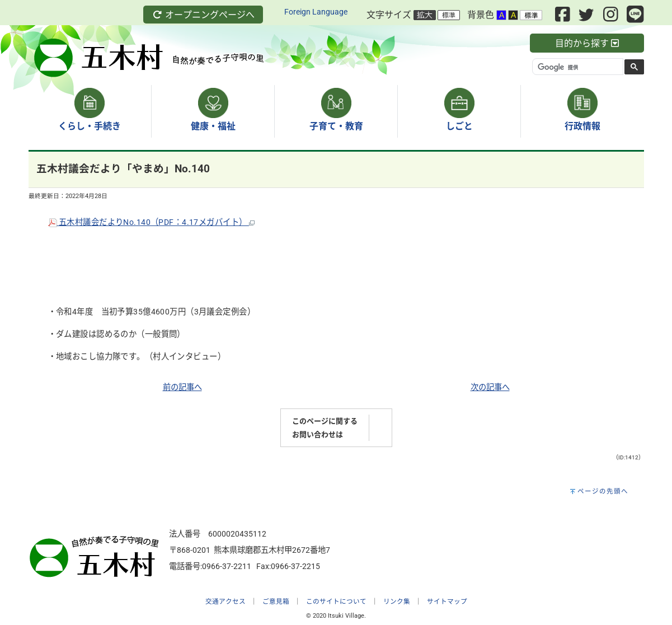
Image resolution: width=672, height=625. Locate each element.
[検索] (577, 67)
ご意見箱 (276, 601)
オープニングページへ (203, 15)
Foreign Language (316, 12)
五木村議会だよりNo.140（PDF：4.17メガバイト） (151, 222)
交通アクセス (225, 601)
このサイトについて (336, 601)
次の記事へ (490, 387)
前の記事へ (182, 387)
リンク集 (397, 601)
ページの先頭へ (603, 491)
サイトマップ (447, 601)
